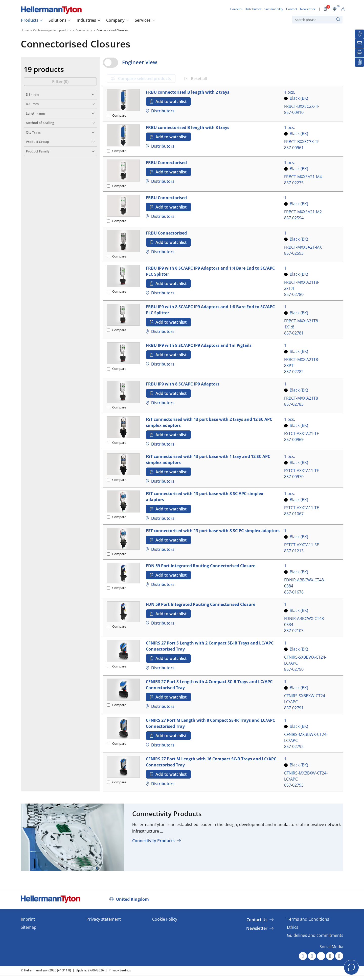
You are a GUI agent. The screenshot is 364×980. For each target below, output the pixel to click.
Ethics (293, 927)
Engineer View (140, 62)
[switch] (110, 63)
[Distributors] (359, 34)
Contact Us (257, 920)
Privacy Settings (120, 970)
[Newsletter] (359, 43)
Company (115, 20)
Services (143, 20)
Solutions (58, 20)
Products (30, 20)
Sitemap (29, 927)
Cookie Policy (165, 919)
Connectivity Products (153, 841)
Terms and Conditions (308, 919)
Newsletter (257, 928)
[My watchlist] (359, 62)
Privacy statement (104, 919)
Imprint (28, 919)
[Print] (359, 53)
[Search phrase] (317, 20)
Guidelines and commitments (315, 935)
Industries (86, 20)
